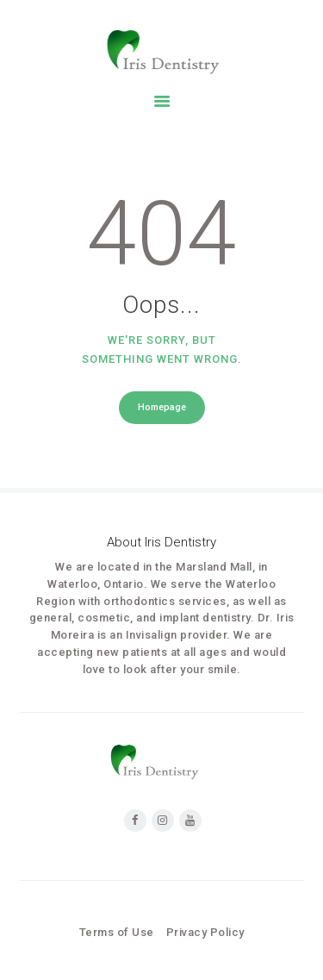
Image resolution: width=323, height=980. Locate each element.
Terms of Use (117, 932)
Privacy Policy (205, 932)
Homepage (162, 407)
